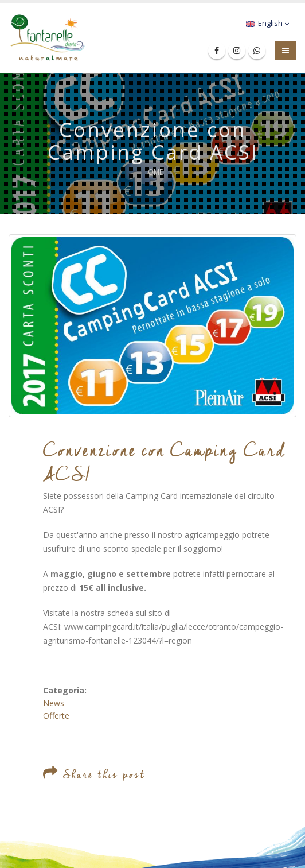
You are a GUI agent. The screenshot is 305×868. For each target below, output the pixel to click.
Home (153, 172)
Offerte (56, 716)
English (267, 23)
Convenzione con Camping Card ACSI (165, 462)
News (54, 703)
